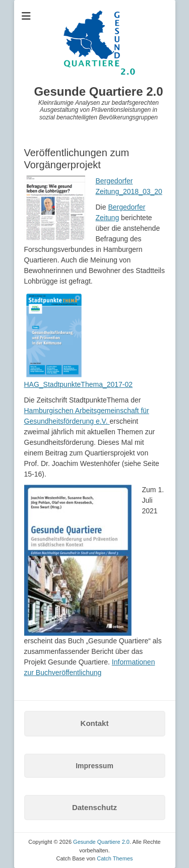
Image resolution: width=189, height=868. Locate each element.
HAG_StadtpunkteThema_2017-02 (79, 384)
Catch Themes (115, 858)
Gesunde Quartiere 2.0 (98, 91)
